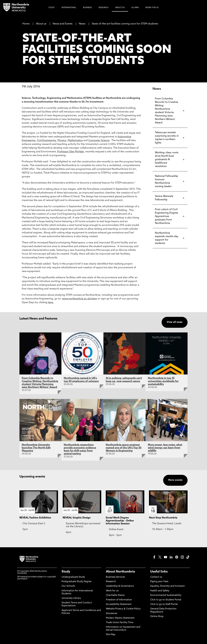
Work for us (112, 591)
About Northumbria (120, 572)
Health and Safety (160, 591)
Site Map (111, 635)
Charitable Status (115, 595)
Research (111, 582)
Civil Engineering (47, 141)
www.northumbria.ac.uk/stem (80, 299)
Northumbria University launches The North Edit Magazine (36, 448)
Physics (62, 141)
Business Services (115, 577)
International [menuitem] (69, 8)
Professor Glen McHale (71, 152)
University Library (71, 598)
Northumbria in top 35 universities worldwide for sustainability (163, 381)
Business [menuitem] (87, 8)
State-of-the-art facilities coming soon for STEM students (125, 24)
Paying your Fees (159, 582)
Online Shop (157, 617)
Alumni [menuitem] (135, 8)
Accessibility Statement (119, 604)
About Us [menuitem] (120, 8)
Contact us (156, 577)
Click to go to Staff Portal (164, 604)
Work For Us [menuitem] (152, 8)
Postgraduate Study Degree (77, 582)
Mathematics (75, 141)
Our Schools (68, 586)
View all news (175, 322)
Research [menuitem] (104, 8)
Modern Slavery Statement (120, 618)
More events (175, 480)
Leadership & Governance (120, 586)
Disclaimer (112, 614)
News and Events (63, 24)
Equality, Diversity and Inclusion (167, 586)
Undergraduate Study (73, 577)
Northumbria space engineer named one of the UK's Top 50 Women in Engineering (124, 448)
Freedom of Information (119, 600)
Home (26, 24)
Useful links (159, 572)
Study (66, 572)
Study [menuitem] (52, 8)
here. (51, 303)
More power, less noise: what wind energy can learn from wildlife (165, 448)
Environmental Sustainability (166, 595)
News (82, 24)
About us (41, 24)
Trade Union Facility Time (120, 623)
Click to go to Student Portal (166, 600)
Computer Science (99, 141)
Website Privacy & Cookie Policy (123, 609)
